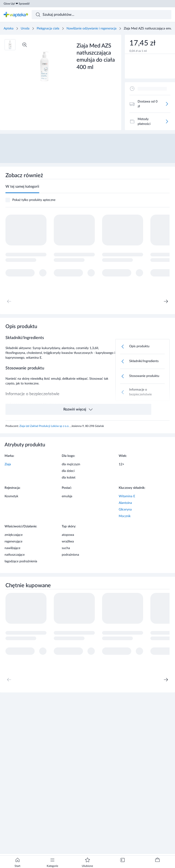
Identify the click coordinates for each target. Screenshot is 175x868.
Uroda (25, 29)
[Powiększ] (25, 45)
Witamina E (127, 496)
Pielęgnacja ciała (48, 29)
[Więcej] (167, 104)
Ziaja (8, 464)
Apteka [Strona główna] (9, 29)
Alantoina (125, 503)
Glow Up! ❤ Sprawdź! (17, 4)
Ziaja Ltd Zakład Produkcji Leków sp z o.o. (45, 426)
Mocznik (125, 516)
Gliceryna (125, 510)
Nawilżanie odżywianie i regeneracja (91, 29)
